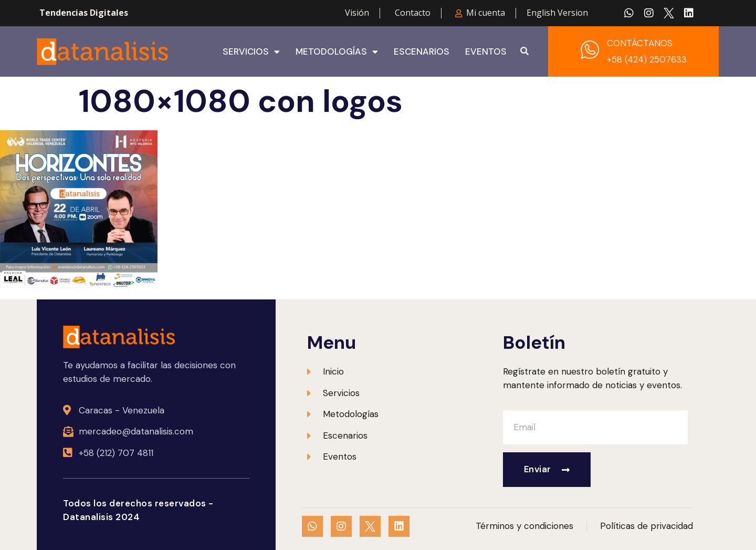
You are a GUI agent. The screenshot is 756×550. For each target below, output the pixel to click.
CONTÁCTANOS (640, 43)
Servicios (251, 51)
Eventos (486, 51)
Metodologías (337, 51)
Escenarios (422, 51)
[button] (524, 51)
